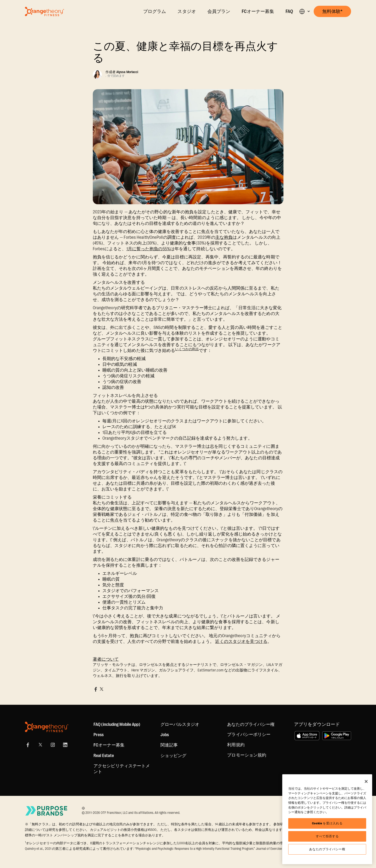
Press (99, 735)
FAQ (289, 12)
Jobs (165, 735)
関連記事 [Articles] (169, 745)
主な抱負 (224, 237)
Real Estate (104, 756)
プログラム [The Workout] (155, 12)
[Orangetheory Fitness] (47, 727)
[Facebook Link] (28, 745)
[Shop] (173, 756)
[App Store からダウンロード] (307, 736)
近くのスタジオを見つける (241, 641)
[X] (40, 745)
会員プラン (219, 12)
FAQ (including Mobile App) (117, 724)
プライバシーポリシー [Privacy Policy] (249, 734)
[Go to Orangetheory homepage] (44, 12)
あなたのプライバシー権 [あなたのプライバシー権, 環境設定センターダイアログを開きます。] (327, 849)
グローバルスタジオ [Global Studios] (180, 724)
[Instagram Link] (53, 745)
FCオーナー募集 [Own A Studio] (258, 12)
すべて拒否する (327, 836)
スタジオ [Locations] (187, 12)
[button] (304, 11)
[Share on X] (101, 689)
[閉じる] (366, 781)
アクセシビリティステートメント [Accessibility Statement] (122, 769)
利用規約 (236, 745)
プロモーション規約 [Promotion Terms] (247, 755)
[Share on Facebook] (96, 689)
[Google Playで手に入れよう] (337, 736)
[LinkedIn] (65, 745)
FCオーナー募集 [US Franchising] (109, 745)
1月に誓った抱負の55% (148, 249)
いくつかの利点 (187, 349)
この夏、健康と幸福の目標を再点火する (185, 52)
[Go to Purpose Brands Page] (47, 811)
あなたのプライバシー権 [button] (251, 724)
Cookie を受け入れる (327, 823)
